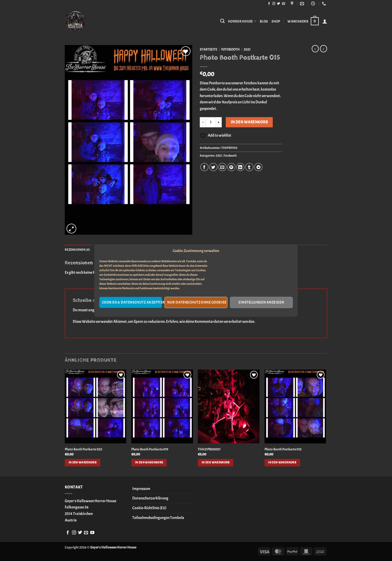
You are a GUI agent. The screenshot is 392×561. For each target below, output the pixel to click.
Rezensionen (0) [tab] (77, 250)
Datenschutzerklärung (150, 498)
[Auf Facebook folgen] (269, 4)
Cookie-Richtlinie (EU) (149, 508)
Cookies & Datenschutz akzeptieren (132, 302)
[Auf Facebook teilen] (204, 167)
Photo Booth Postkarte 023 (83, 449)
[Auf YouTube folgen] (92, 533)
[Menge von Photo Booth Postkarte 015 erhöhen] (219, 122)
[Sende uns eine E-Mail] (283, 4)
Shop (276, 21)
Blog (264, 21)
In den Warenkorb (249, 122)
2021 (247, 49)
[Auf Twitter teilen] (213, 167)
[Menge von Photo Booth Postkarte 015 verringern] (203, 122)
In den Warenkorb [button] (83, 463)
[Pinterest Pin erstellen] (231, 167)
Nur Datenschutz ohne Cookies (197, 302)
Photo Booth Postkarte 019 (150, 449)
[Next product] (315, 49)
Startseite (208, 49)
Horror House (242, 21)
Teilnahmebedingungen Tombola (158, 518)
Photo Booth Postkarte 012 (283, 449)
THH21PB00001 (209, 449)
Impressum (141, 489)
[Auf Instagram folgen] (274, 4)
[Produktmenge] (211, 122)
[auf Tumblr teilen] (249, 167)
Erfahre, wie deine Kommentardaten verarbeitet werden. (210, 322)
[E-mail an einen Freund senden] (222, 167)
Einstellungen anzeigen (261, 302)
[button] (303, 21)
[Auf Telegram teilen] (258, 167)
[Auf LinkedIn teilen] (240, 167)
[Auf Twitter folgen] (278, 4)
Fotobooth (230, 49)
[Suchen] (222, 21)
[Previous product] (323, 49)
